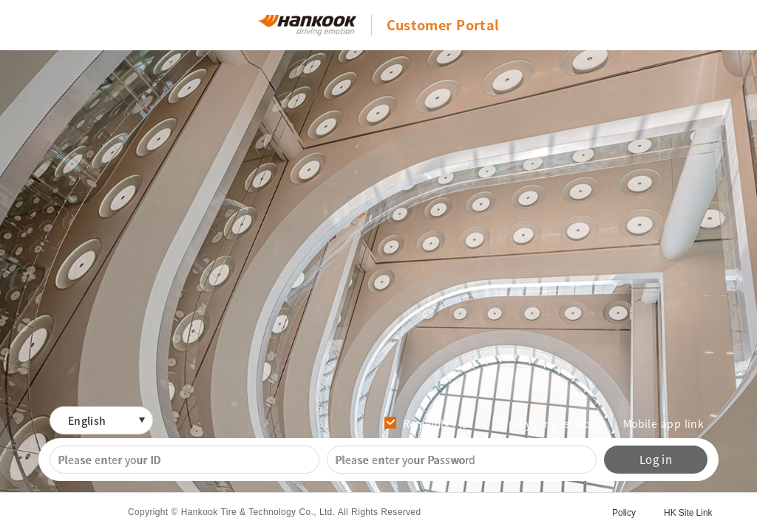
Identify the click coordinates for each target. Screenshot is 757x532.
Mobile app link (663, 423)
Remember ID (436, 423)
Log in (656, 460)
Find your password (550, 423)
